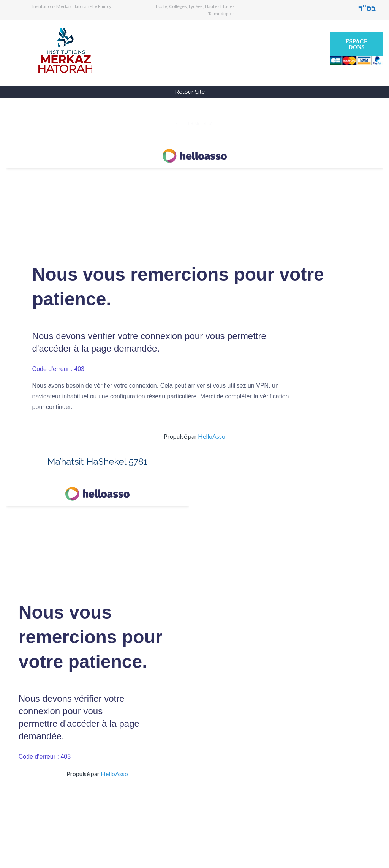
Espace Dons (357, 44)
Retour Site (190, 92)
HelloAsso (212, 436)
